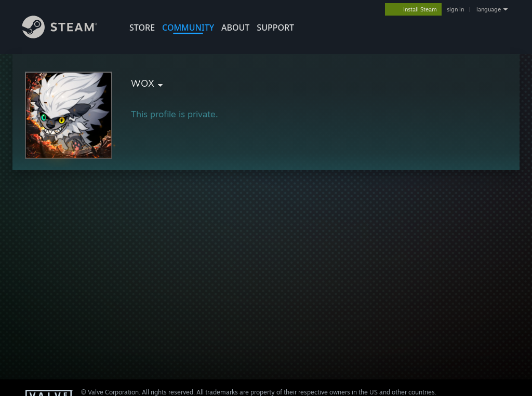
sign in (455, 9)
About (235, 28)
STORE (142, 28)
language (489, 9)
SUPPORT (275, 28)
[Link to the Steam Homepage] (68, 36)
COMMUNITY (188, 28)
